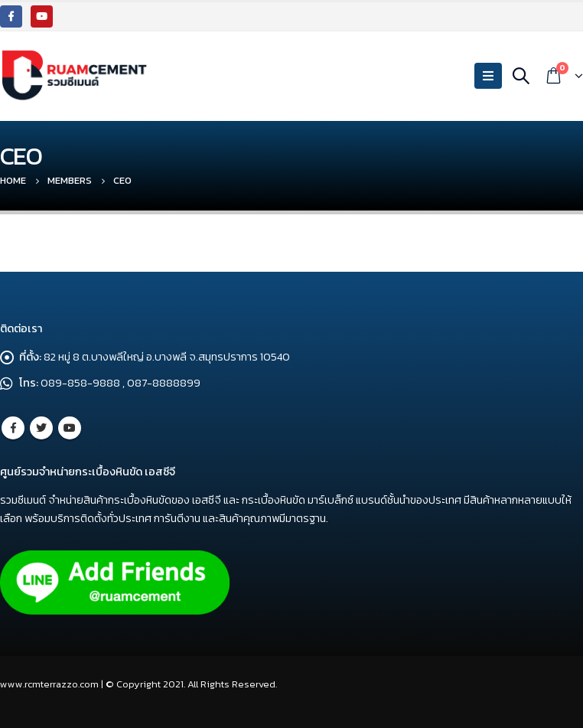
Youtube (70, 428)
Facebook (13, 428)
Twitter (41, 428)
